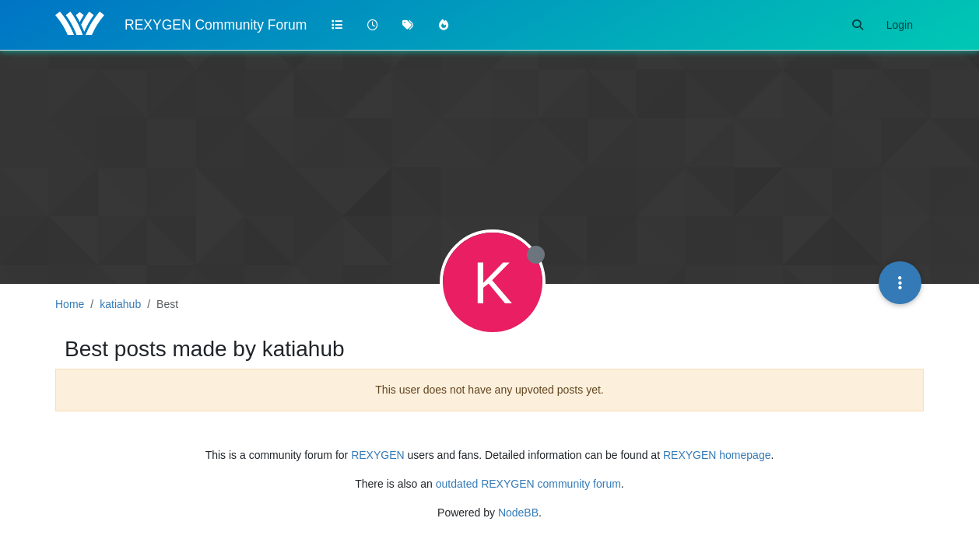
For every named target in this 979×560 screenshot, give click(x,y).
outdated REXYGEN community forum (528, 484)
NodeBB (518, 513)
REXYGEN (377, 455)
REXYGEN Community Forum (216, 25)
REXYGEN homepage (717, 455)
